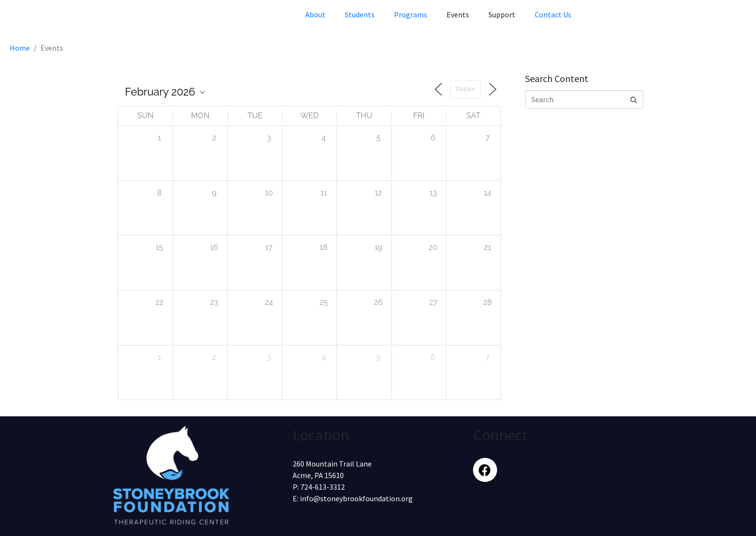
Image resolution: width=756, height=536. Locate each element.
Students (360, 14)
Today (466, 89)
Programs (411, 14)
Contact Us (553, 14)
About (315, 14)
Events (458, 14)
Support (502, 14)
